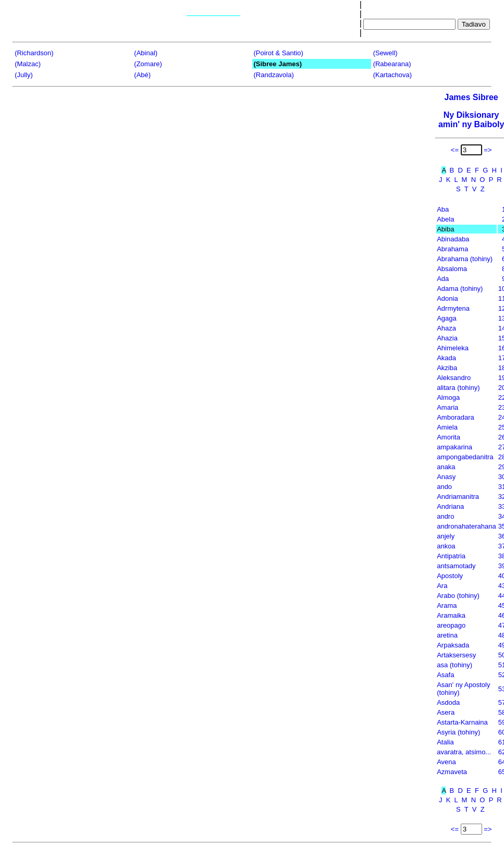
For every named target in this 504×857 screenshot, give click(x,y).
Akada (446, 358)
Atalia (445, 742)
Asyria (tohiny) (458, 732)
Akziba (447, 368)
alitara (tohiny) (458, 388)
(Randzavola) (273, 75)
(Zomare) (148, 64)
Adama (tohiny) (460, 289)
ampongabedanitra (465, 457)
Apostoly (450, 576)
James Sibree (471, 97)
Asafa (445, 675)
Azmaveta (452, 772)
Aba (443, 209)
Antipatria (451, 556)
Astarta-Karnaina (462, 722)
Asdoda (448, 702)
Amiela (447, 427)
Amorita (448, 437)
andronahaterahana (466, 526)
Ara (442, 586)
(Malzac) (28, 64)
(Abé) (142, 75)
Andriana (450, 506)
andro (445, 516)
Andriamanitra (458, 497)
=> (488, 150)
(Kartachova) (392, 75)
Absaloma (452, 269)
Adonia (447, 298)
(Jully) (24, 75)
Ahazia (447, 338)
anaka (446, 467)
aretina (447, 635)
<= (455, 150)
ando (444, 487)
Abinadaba (453, 239)
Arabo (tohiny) (458, 596)
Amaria (447, 407)
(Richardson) (34, 53)
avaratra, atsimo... (464, 752)
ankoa (446, 546)
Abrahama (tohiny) (465, 259)
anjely (446, 536)
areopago (451, 625)
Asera (446, 712)
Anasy (446, 477)
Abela (445, 219)
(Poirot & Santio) (278, 53)
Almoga (448, 397)
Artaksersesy (456, 655)
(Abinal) (146, 53)
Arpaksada (453, 645)
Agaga (447, 318)
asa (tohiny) (454, 665)
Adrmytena (453, 308)
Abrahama (452, 249)
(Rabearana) (392, 64)
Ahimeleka (453, 348)
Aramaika (451, 615)
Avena (446, 762)
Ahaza (446, 328)
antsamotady (456, 566)
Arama (447, 605)
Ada (443, 279)
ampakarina (454, 447)
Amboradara (456, 417)
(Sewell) (385, 53)
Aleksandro (454, 378)
